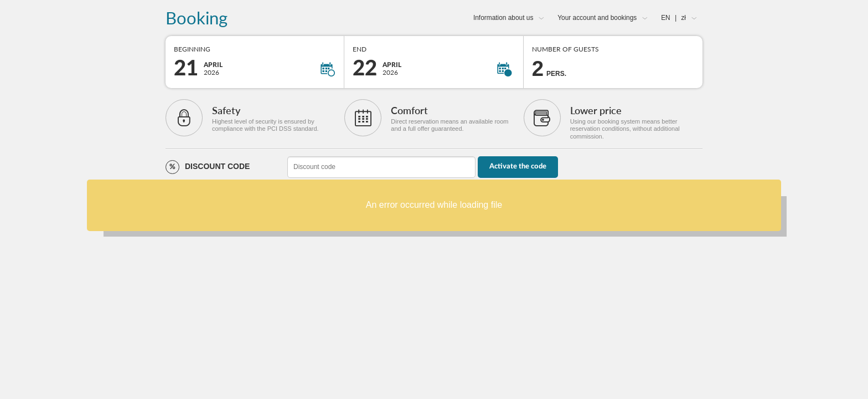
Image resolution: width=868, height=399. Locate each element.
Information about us (503, 18)
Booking (197, 18)
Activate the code (518, 167)
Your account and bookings (597, 18)
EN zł (673, 18)
